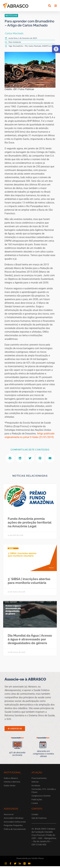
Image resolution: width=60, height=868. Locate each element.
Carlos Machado (35, 48)
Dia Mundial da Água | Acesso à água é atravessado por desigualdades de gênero (30, 641)
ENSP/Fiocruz (48, 48)
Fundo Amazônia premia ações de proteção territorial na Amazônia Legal (30, 524)
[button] (56, 49)
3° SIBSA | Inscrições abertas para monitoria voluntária (29, 583)
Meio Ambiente (15, 44)
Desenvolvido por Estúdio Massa (30, 860)
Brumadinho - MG (20, 48)
